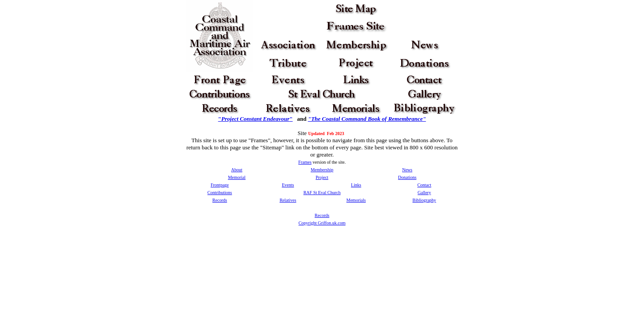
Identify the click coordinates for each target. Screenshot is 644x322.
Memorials (356, 200)
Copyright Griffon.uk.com (322, 223)
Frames (305, 162)
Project (322, 177)
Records (220, 200)
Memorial (237, 177)
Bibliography (424, 200)
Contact (424, 185)
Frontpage (220, 185)
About (237, 170)
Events (288, 185)
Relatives (288, 200)
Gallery (424, 193)
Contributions (220, 193)
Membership (322, 170)
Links (356, 185)
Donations (407, 177)
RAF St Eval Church (322, 193)
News (407, 170)
